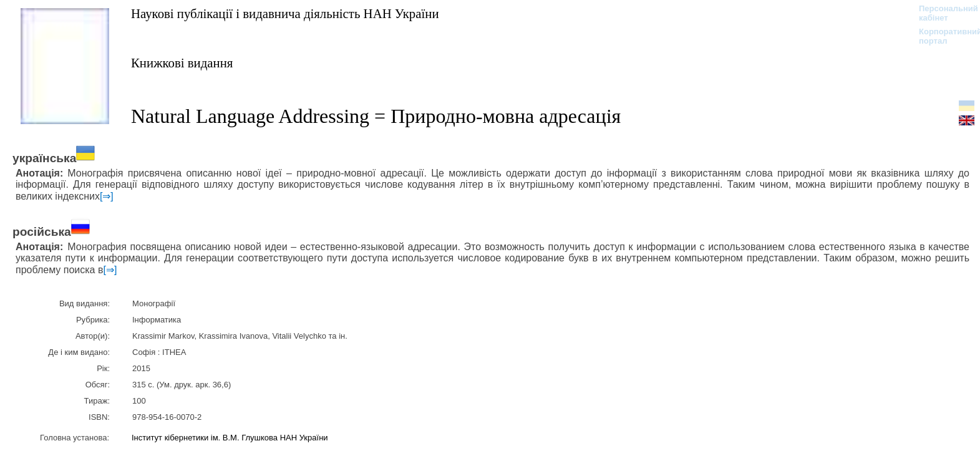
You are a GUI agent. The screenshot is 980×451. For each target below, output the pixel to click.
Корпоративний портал (942, 36)
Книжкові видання (182, 63)
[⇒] (107, 196)
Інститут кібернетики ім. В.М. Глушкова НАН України (230, 438)
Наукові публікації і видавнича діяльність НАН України (285, 13)
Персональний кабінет (942, 13)
